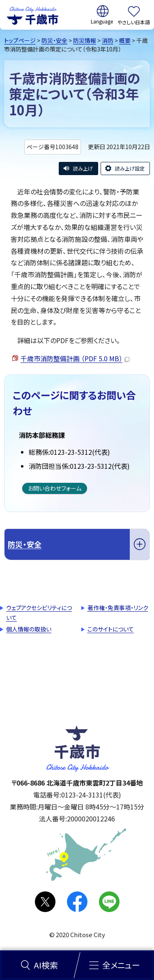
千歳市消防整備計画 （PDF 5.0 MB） (75, 358)
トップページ (20, 40)
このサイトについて (111, 629)
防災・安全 (54, 40)
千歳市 (32, 15)
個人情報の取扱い (29, 629)
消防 (108, 40)
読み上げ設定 (130, 168)
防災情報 (85, 40)
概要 (125, 40)
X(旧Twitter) (45, 902)
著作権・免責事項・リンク (118, 608)
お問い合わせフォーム (55, 488)
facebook (77, 902)
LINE (109, 902)
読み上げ (83, 168)
